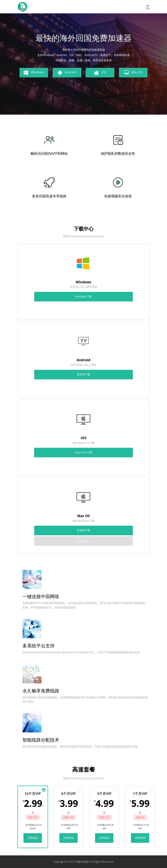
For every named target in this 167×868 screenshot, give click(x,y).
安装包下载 (83, 374)
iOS (100, 72)
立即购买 (33, 838)
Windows (34, 72)
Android (67, 72)
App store (83, 541)
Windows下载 (84, 296)
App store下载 (83, 452)
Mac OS (133, 72)
